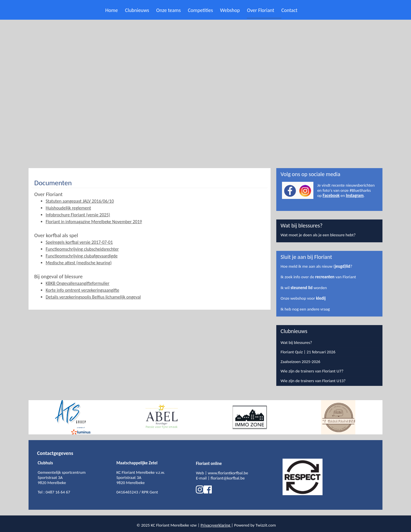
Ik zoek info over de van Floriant (318, 277)
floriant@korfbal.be (228, 478)
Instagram (355, 196)
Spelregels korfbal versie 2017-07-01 (79, 242)
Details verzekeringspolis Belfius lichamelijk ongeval (93, 297)
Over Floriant (260, 10)
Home (112, 10)
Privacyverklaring (215, 525)
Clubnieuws (137, 10)
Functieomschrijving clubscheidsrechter (82, 249)
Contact (289, 10)
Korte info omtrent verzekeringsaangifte (82, 290)
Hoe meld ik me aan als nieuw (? (316, 266)
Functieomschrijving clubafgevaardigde (82, 256)
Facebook (331, 196)
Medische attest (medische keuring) (79, 263)
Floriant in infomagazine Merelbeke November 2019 (94, 222)
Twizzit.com (266, 525)
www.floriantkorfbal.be (228, 473)
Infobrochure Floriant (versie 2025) (78, 215)
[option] (73, 417)
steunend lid (302, 288)
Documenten (53, 183)
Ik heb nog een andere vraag (305, 309)
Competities (200, 10)
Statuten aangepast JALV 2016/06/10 (80, 201)
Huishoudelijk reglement (68, 208)
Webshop (230, 10)
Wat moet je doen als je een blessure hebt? (318, 235)
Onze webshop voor (303, 298)
